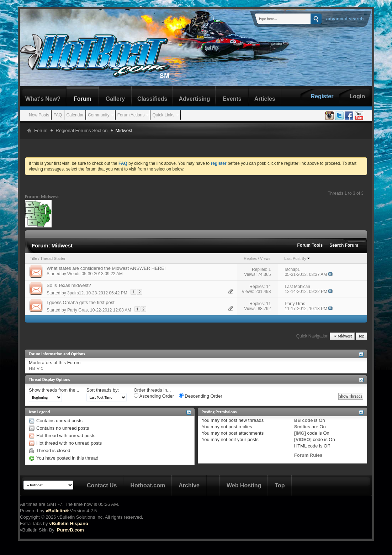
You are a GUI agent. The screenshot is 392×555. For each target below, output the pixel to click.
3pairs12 (75, 293)
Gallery (115, 99)
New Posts (39, 115)
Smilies (302, 427)
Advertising (194, 99)
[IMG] (300, 433)
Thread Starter (53, 258)
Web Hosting (244, 485)
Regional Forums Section (82, 130)
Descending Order (201, 396)
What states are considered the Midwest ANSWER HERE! (106, 268)
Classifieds (152, 99)
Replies (250, 258)
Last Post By (297, 258)
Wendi (73, 274)
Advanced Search (345, 19)
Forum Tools (310, 245)
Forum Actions (131, 115)
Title (33, 258)
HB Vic (36, 368)
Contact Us (102, 485)
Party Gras (77, 310)
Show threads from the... (54, 390)
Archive (189, 485)
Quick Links (163, 115)
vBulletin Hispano (69, 523)
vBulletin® (57, 511)
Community (99, 115)
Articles (265, 99)
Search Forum (344, 245)
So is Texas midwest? (69, 285)
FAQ (58, 115)
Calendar (75, 115)
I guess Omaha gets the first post (81, 302)
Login (357, 96)
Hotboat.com (148, 485)
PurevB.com (70, 530)
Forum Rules (308, 455)
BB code (304, 420)
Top (361, 336)
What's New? (43, 99)
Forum (83, 99)
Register (322, 96)
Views (265, 258)
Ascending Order (154, 396)
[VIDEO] (303, 439)
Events (232, 99)
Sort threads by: (103, 390)
